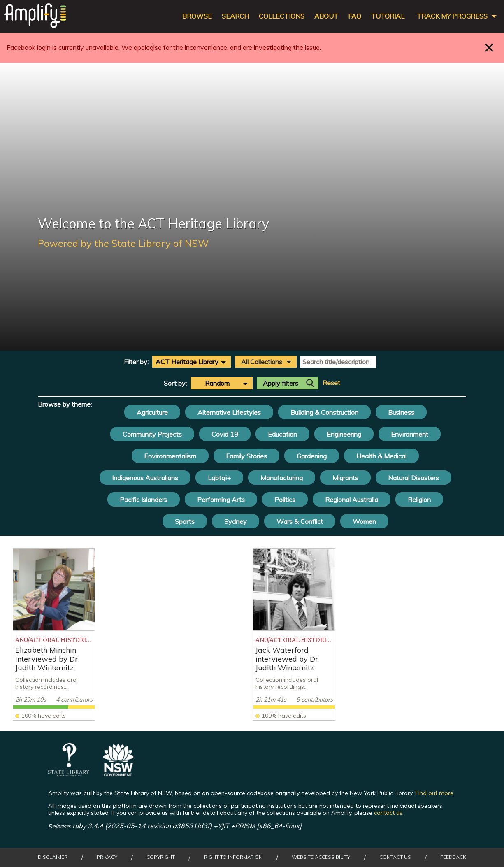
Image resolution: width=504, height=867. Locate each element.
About (326, 16)
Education (282, 434)
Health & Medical (381, 456)
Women (364, 521)
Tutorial (388, 16)
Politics (285, 500)
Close (489, 48)
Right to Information (233, 857)
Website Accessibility (321, 857)
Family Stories (246, 456)
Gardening (312, 456)
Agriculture (152, 412)
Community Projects (152, 434)
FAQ (355, 16)
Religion (419, 500)
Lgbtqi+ (219, 478)
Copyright (161, 857)
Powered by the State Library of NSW (123, 243)
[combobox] (192, 362)
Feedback (453, 857)
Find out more (434, 793)
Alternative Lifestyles (229, 412)
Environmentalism (170, 456)
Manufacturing (282, 478)
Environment (410, 434)
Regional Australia (352, 500)
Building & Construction (324, 412)
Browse (197, 16)
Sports (185, 521)
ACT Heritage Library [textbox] (187, 362)
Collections (282, 16)
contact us (388, 813)
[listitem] (54, 634)
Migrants (345, 478)
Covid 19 (225, 434)
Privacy (107, 857)
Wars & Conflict (300, 521)
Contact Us (395, 857)
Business (401, 412)
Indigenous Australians (145, 478)
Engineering (344, 434)
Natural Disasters (413, 478)
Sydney (236, 521)
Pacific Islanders (144, 500)
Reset (331, 383)
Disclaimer (53, 857)
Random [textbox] (217, 383)
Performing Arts (221, 500)
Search (235, 16)
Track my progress (452, 16)
